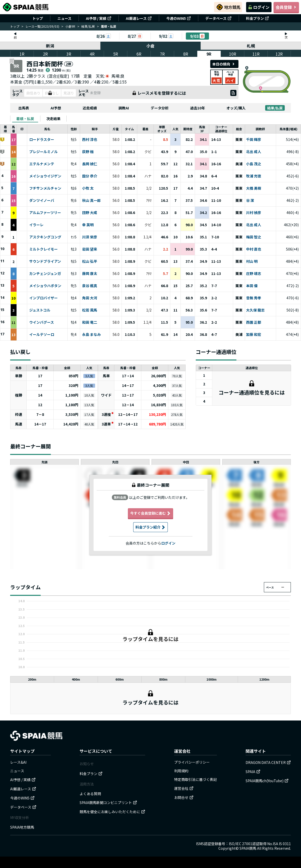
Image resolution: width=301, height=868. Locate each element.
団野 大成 (90, 213)
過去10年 (198, 108)
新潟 (50, 46)
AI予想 (56, 108)
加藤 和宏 (254, 335)
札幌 (251, 46)
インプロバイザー (43, 298)
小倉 (150, 46)
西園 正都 (254, 322)
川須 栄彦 (90, 237)
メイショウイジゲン (45, 176)
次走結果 (53, 119)
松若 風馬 (90, 310)
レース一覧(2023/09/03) (42, 26)
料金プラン (258, 18)
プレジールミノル (43, 152)
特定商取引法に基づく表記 (195, 779)
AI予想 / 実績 (99, 18)
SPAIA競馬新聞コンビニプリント (108, 803)
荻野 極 (88, 152)
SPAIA (253, 772)
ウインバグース (42, 322)
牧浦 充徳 (254, 176)
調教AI (124, 108)
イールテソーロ (42, 335)
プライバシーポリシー (192, 762)
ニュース (64, 18)
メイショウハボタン (45, 286)
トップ (38, 18)
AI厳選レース (139, 18)
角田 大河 (90, 298)
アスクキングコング (45, 237)
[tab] (25, 119)
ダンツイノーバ (42, 201)
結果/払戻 (88, 26)
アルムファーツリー (45, 213)
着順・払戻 (25, 119)
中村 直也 (254, 249)
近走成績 (90, 108)
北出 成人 (254, 152)
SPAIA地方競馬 (22, 827)
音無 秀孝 (254, 298)
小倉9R (70, 26)
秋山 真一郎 (91, 201)
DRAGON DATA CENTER (268, 762)
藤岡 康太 (90, 274)
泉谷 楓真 (90, 286)
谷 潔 (250, 201)
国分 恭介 (90, 176)
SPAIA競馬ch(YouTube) (267, 781)
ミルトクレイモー (43, 249)
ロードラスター (42, 140)
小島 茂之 (254, 164)
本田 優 (252, 286)
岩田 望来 (90, 249)
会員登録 (286, 7)
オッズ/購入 (236, 108)
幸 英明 (88, 225)
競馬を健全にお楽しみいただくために (112, 812)
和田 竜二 (90, 322)
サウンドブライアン (45, 261)
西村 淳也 (90, 140)
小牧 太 (88, 188)
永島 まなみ (91, 335)
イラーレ (36, 225)
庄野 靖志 (254, 274)
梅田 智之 (254, 237)
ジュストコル (40, 310)
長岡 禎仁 (90, 164)
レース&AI (18, 762)
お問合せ (184, 797)
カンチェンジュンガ (45, 274)
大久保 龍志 (255, 310)
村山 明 (252, 261)
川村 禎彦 (254, 213)
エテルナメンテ (42, 164)
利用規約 (181, 771)
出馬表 (24, 108)
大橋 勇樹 (254, 188)
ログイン (259, 7)
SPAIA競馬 (248, 848)
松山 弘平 (90, 261)
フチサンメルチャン (45, 188)
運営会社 (184, 788)
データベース (219, 18)
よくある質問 (90, 794)
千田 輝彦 (254, 140)
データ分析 (160, 108)
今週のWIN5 (179, 18)
